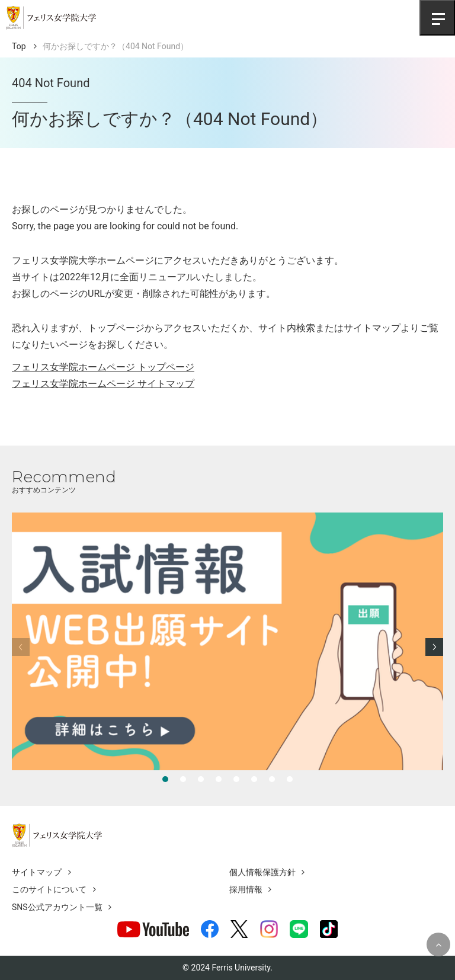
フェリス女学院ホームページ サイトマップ (103, 384)
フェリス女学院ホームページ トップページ (103, 367)
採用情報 (246, 889)
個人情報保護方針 (262, 872)
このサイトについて (49, 889)
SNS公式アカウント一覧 (57, 907)
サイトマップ (37, 872)
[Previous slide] (21, 647)
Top (19, 46)
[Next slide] (434, 647)
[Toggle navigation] (437, 18)
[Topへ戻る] (438, 944)
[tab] (165, 779)
